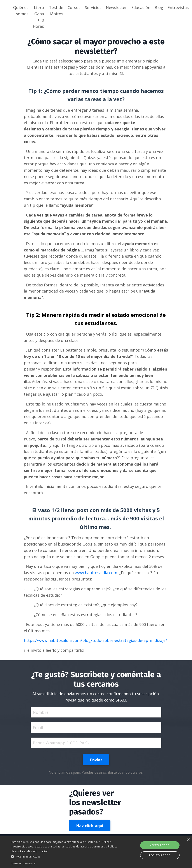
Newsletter (116, 7)
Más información (38, 851)
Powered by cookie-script (24, 864)
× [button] (188, 840)
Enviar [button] (96, 760)
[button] (66, 856)
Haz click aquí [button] (90, 826)
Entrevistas (178, 7)
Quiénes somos (21, 11)
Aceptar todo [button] (160, 845)
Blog (159, 7)
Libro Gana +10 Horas (38, 17)
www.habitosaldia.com (96, 573)
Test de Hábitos (56, 11)
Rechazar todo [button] (160, 855)
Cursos (74, 7)
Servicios (93, 7)
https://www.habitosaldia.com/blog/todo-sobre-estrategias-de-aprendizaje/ (95, 640)
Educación (141, 7)
